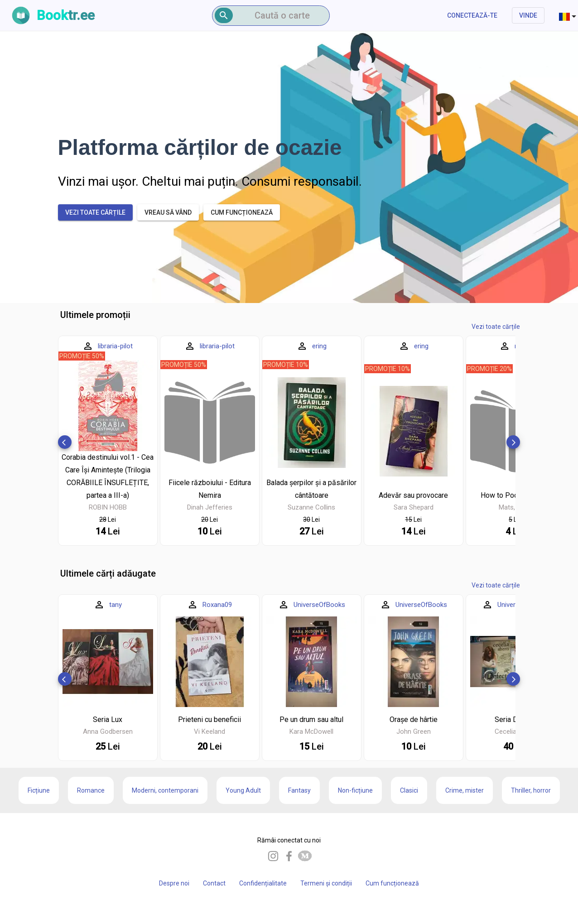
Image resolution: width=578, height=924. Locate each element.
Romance (91, 790)
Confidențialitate (263, 883)
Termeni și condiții (326, 883)
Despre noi (174, 883)
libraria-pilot (115, 346)
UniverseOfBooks (319, 605)
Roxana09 (217, 605)
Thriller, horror (531, 790)
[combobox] (568, 15)
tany (116, 605)
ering (319, 346)
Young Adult (243, 790)
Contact (214, 883)
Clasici (409, 790)
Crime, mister (465, 790)
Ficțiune (39, 790)
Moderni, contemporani (165, 790)
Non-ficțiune (355, 790)
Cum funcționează (392, 883)
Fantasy (299, 790)
